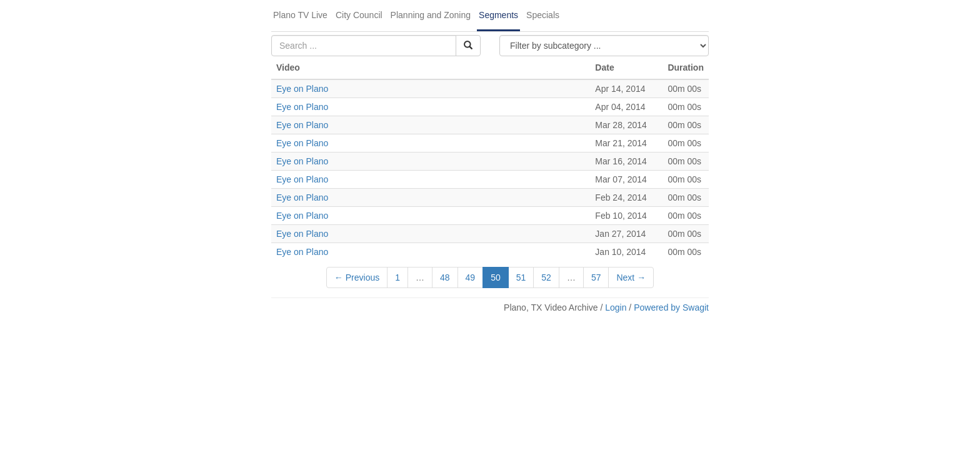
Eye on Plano (302, 89)
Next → (631, 277)
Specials (543, 15)
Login (616, 307)
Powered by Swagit (671, 307)
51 (521, 277)
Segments (498, 15)
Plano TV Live (300, 15)
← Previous (357, 277)
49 (471, 277)
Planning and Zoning (431, 15)
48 (445, 277)
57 (596, 277)
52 (546, 277)
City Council (359, 15)
